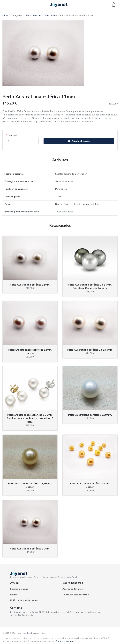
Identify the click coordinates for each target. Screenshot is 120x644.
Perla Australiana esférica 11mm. (30, 549)
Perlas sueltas (34, 15)
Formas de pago (19, 589)
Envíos (14, 595)
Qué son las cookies (65, 641)
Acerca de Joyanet (73, 589)
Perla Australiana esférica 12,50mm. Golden (30, 485)
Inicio (5, 15)
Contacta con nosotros (76, 595)
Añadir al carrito (79, 141)
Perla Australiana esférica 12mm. (30, 285)
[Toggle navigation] (6, 5)
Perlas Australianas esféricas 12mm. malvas (30, 352)
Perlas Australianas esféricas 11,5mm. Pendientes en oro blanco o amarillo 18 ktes (30, 418)
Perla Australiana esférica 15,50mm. (90, 415)
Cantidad (12, 135)
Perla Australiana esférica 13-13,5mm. (90, 350)
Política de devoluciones (24, 600)
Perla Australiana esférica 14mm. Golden (90, 485)
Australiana (51, 15)
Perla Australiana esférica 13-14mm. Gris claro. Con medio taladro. (90, 286)
